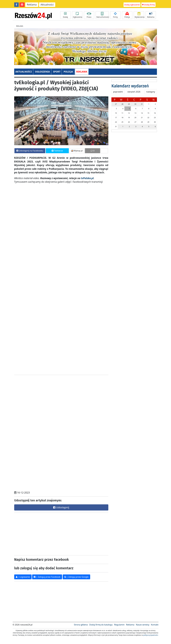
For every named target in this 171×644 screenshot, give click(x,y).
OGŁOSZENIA (42, 72)
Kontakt (155, 625)
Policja (127, 15)
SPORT (57, 72)
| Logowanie (23, 577)
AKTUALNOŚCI (24, 72)
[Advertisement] (37, 533)
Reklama (32, 5)
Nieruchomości (103, 15)
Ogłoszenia (77, 15)
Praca (89, 15)
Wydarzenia (139, 15)
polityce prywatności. (151, 635)
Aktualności (47, 5)
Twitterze (57, 151)
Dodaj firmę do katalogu (101, 625)
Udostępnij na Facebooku (30, 151)
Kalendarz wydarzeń (130, 86)
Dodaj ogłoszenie (132, 5)
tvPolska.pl (87, 178)
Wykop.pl (77, 151)
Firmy (115, 15)
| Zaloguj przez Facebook (47, 577)
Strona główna (81, 625)
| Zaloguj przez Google (76, 577)
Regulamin (119, 625)
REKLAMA (82, 72)
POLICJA (68, 72)
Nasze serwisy (143, 625)
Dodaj (65, 15)
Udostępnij (61, 507)
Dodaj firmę (148, 5)
